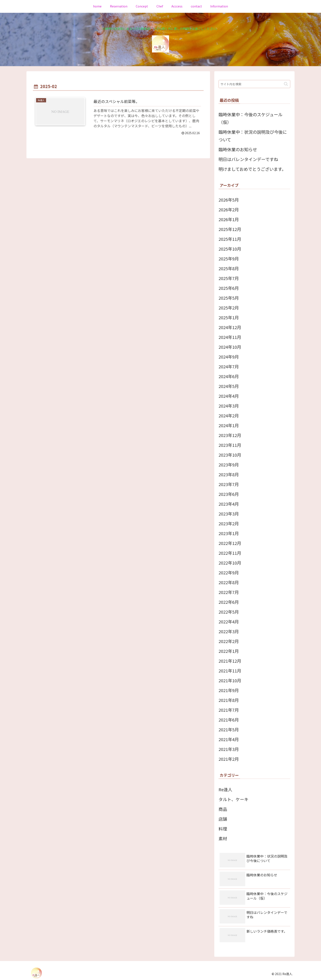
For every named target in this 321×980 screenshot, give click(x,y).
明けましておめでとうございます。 (252, 169)
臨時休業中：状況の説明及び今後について (253, 136)
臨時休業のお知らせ (238, 149)
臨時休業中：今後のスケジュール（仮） (250, 118)
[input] (254, 84)
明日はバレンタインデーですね (248, 159)
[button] (286, 84)
